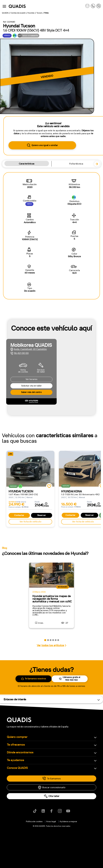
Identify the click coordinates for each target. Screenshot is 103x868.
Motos (50, 120)
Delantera (11, 322)
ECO (12, 297)
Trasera (24, 322)
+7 (30, 273)
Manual (10, 260)
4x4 (36, 322)
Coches (36, 120)
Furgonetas (66, 120)
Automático (24, 260)
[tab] (36, 120)
